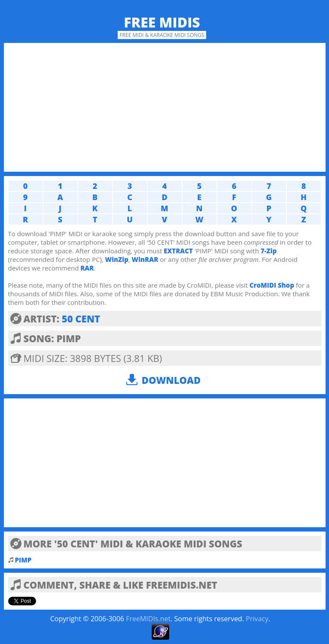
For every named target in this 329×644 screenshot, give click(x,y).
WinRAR (145, 259)
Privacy (257, 619)
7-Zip (269, 251)
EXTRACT (178, 251)
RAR (87, 268)
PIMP (23, 560)
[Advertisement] (165, 107)
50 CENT (81, 319)
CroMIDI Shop (272, 285)
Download (171, 380)
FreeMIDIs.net (148, 619)
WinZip (117, 259)
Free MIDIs (162, 22)
